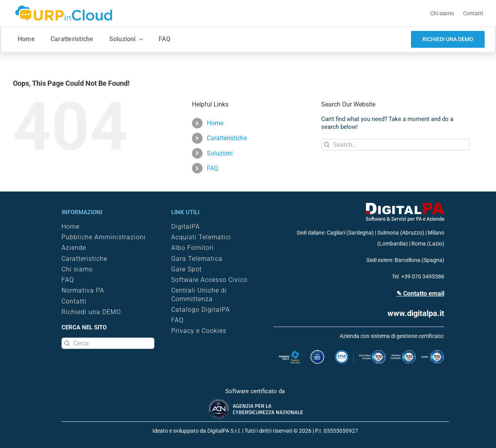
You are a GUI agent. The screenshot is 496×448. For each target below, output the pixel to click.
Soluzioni (220, 153)
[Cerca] (108, 343)
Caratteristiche (227, 138)
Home (215, 123)
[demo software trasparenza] (448, 39)
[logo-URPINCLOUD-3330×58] (64, 7)
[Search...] (396, 145)
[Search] (327, 145)
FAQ (213, 168)
